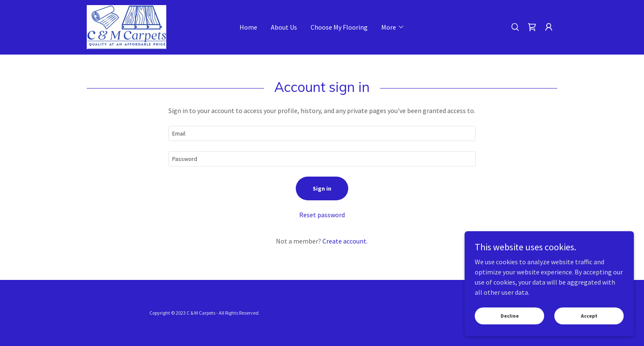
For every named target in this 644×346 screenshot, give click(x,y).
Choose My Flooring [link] (339, 27)
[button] (393, 27)
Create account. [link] (345, 241)
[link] (127, 26)
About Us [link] (284, 27)
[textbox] (322, 133)
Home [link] (248, 27)
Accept (589, 316)
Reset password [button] (322, 215)
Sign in (322, 188)
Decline (510, 316)
